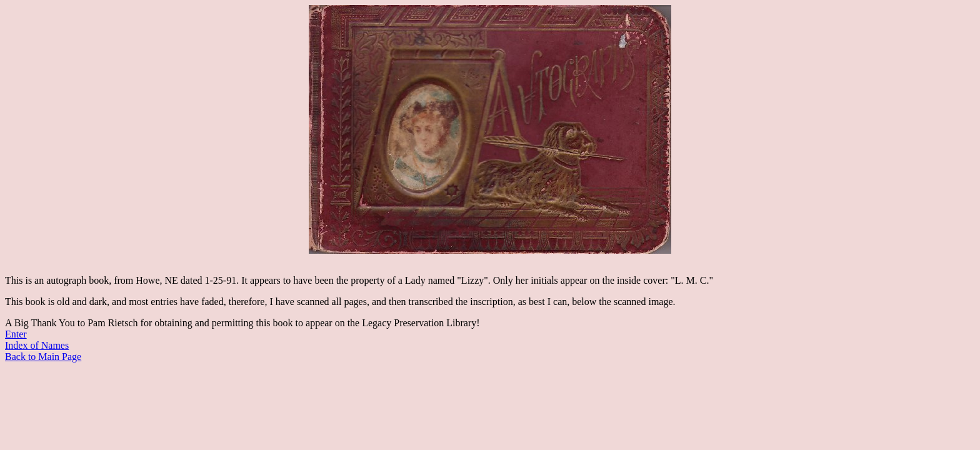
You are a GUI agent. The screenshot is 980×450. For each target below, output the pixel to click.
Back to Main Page (43, 357)
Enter (16, 334)
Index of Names (37, 345)
